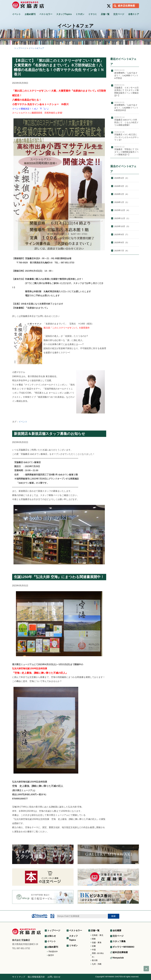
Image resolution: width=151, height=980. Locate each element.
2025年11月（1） (122, 218)
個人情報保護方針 (36, 977)
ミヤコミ (93, 14)
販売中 (51, 955)
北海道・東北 (98, 935)
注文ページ (119, 14)
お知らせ (52, 936)
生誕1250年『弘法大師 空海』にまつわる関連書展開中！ (59, 577)
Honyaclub (118, 958)
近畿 (94, 946)
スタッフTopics (64, 14)
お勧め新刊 (30, 14)
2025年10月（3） (122, 226)
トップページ (54, 930)
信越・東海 (97, 942)
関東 (94, 939)
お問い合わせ (54, 977)
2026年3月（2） (122, 186)
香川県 (95, 960)
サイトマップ (19, 977)
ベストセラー (46, 14)
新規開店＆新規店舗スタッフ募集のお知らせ (50, 434)
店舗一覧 (105, 14)
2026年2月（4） (122, 194)
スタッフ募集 (119, 941)
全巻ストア (134, 14)
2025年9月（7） (122, 234)
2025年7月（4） (122, 251)
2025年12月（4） (122, 210)
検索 (113, 916)
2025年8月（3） (122, 242)
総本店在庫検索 (126, 6)
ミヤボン (80, 14)
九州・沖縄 (97, 964)
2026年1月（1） (122, 202)
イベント (16, 14)
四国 (98, 955)
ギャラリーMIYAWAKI (123, 947)
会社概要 (117, 930)
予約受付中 (53, 952)
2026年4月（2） (122, 178)
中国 (94, 950)
